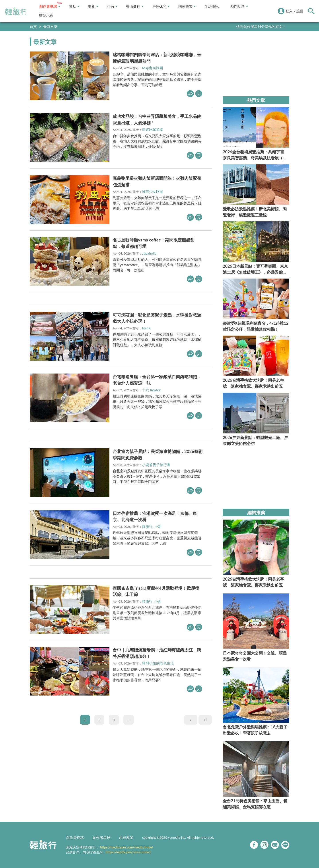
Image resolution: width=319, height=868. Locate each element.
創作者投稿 (75, 837)
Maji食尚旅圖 (152, 68)
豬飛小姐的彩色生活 (158, 663)
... (129, 720)
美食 (93, 7)
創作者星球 (50, 7)
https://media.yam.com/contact (128, 852)
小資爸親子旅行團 (156, 465)
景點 (74, 7)
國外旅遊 (187, 7)
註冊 (300, 11)
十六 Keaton (152, 390)
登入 (289, 11)
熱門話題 (239, 7)
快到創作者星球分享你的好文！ (261, 27)
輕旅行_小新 (152, 526)
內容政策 (126, 837)
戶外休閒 (161, 7)
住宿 (112, 7)
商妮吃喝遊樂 (153, 130)
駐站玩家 (46, 15)
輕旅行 (16, 12)
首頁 (33, 27)
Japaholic (149, 253)
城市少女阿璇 (153, 191)
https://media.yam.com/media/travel (126, 847)
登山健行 (135, 7)
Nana (146, 328)
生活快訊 (212, 7)
